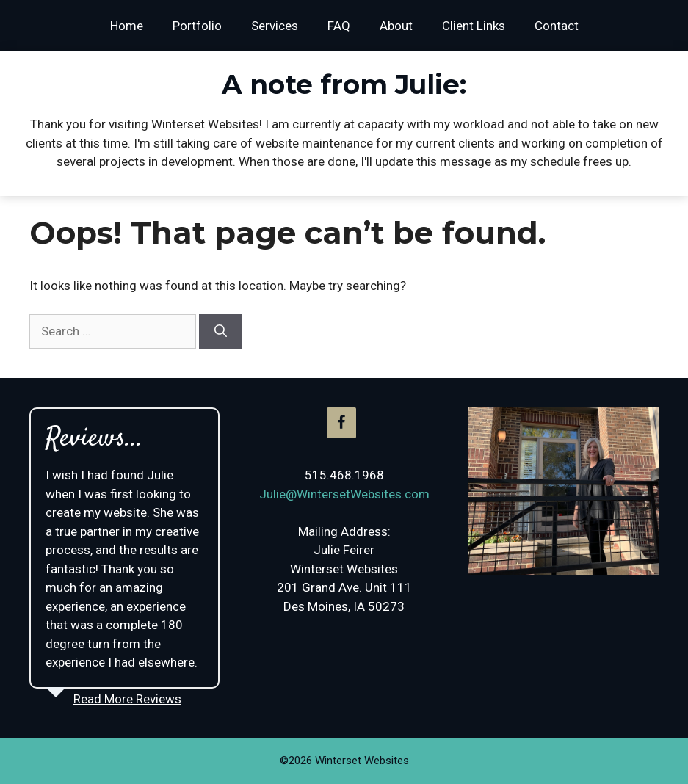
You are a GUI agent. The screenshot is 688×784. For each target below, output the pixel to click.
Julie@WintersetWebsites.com (344, 494)
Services (275, 26)
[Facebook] (341, 423)
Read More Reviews (127, 699)
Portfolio (197, 26)
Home (127, 26)
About (396, 26)
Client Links (474, 26)
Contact (557, 26)
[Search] (221, 332)
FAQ (339, 26)
